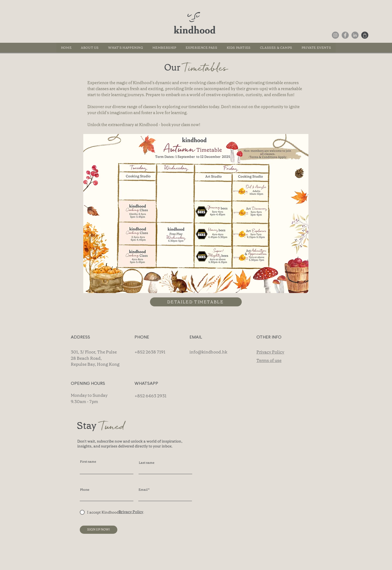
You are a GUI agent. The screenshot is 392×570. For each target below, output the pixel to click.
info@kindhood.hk (208, 352)
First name (88, 462)
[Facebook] (345, 35)
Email (143, 490)
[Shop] (365, 35)
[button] (276, 48)
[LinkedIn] (355, 35)
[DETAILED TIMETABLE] (196, 302)
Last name (147, 463)
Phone (85, 490)
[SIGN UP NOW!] (99, 530)
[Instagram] (335, 35)
